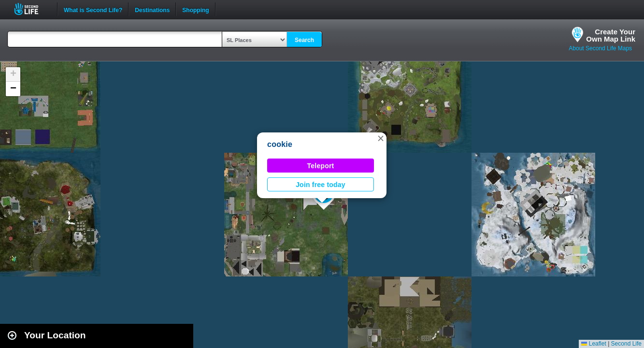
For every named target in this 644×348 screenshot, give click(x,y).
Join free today (321, 185)
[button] (381, 138)
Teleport (321, 166)
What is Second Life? (93, 9)
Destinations (152, 9)
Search (304, 40)
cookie (280, 144)
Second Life (32, 9)
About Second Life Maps (600, 48)
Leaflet (594, 344)
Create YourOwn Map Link (611, 35)
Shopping (195, 9)
